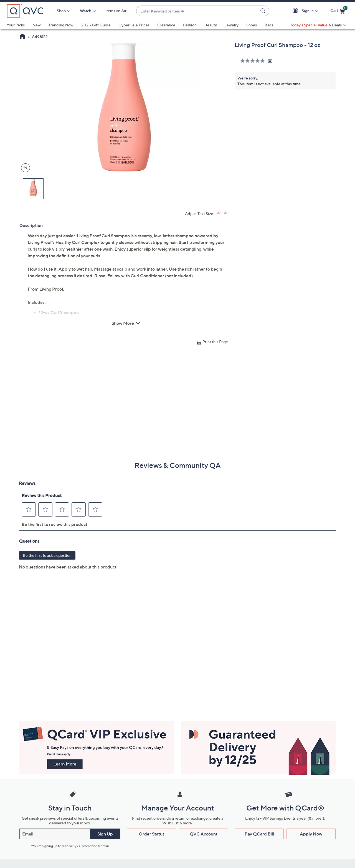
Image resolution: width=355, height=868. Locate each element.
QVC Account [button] (204, 834)
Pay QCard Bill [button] (259, 834)
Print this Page (215, 342)
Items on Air (116, 11)
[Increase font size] (219, 213)
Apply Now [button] (311, 834)
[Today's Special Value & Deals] (318, 25)
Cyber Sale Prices (134, 25)
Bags (269, 25)
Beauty (211, 25)
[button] (296, 11)
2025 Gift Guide (96, 25)
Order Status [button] (152, 834)
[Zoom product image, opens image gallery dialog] (24, 168)
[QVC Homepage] (22, 37)
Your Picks (16, 25)
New (37, 25)
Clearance (166, 25)
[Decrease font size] (226, 213)
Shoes (252, 25)
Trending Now (61, 25)
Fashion (190, 25)
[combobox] (197, 11)
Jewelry (232, 25)
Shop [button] (61, 11)
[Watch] (86, 11)
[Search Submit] (264, 11)
